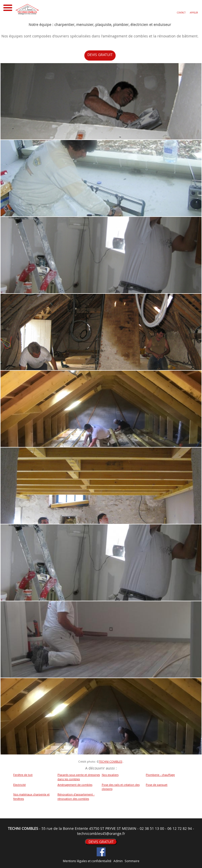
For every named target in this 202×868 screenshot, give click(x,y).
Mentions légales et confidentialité (87, 861)
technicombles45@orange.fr (101, 834)
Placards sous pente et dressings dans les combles (79, 777)
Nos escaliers (110, 775)
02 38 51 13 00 (152, 828)
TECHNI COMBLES (111, 761)
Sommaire (132, 861)
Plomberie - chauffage (160, 775)
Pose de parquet (157, 785)
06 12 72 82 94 (180, 828)
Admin (118, 861)
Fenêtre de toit (23, 775)
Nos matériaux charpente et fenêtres (31, 796)
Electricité (19, 785)
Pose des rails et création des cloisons (121, 787)
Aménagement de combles (75, 785)
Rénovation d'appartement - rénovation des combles (76, 796)
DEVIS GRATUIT (104, 55)
